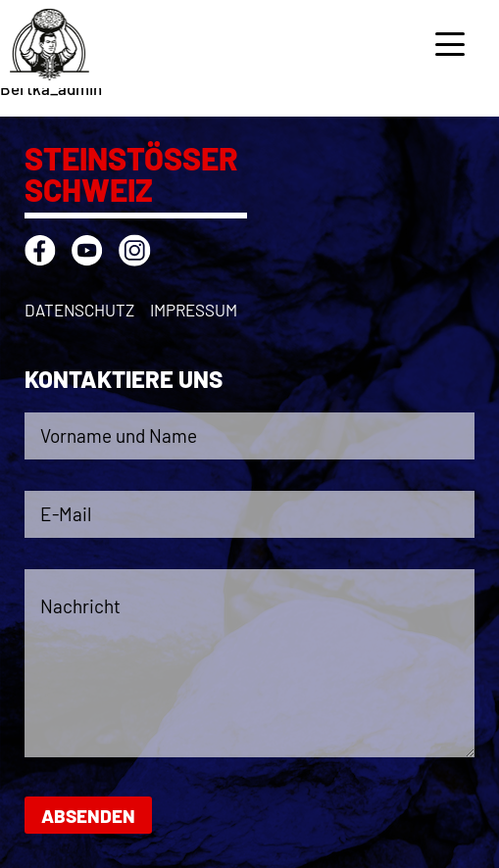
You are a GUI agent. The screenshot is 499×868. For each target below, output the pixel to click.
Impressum (194, 310)
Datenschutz (79, 310)
